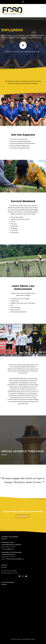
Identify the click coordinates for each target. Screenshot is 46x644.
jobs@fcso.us (10, 549)
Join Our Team (22, 516)
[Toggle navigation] (23, 2)
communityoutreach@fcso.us (15, 559)
